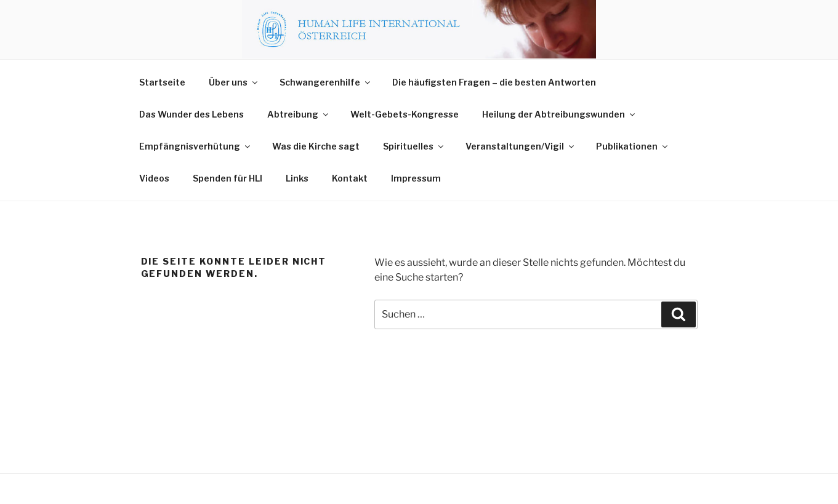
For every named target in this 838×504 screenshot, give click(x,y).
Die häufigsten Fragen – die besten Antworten (494, 82)
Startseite (162, 82)
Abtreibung (299, 114)
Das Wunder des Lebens (191, 114)
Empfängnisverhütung (195, 146)
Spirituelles (414, 146)
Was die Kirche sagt (316, 146)
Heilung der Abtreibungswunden (559, 114)
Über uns (234, 82)
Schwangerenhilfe (326, 82)
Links (297, 178)
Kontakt (350, 178)
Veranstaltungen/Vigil (521, 146)
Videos (154, 178)
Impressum (416, 178)
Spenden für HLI (228, 178)
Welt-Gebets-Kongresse (405, 114)
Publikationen (633, 146)
